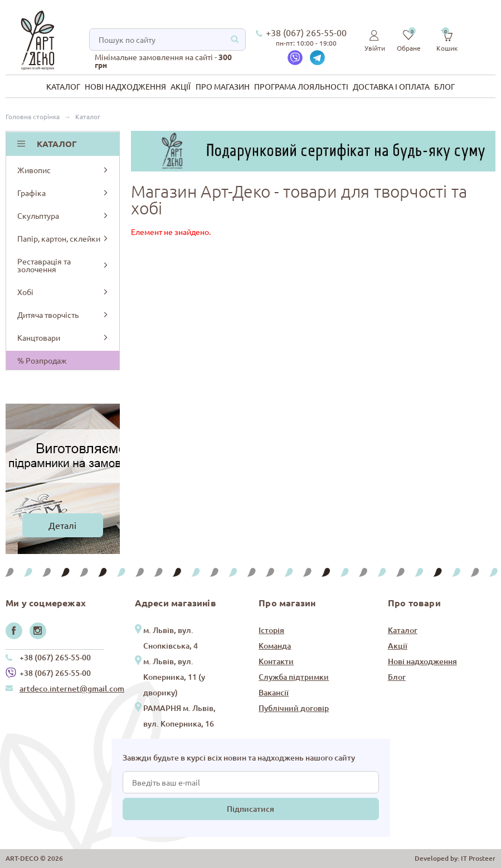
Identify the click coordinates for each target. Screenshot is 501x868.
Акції (181, 86)
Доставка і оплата (391, 86)
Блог (444, 86)
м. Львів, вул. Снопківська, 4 (171, 638)
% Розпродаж (42, 360)
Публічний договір (294, 708)
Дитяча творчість (64, 315)
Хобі (64, 292)
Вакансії (274, 692)
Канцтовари (64, 337)
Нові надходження (125, 86)
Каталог (63, 86)
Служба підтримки (294, 677)
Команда (275, 646)
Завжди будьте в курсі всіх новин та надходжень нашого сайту (239, 757)
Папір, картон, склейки (64, 238)
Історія (271, 630)
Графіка (64, 193)
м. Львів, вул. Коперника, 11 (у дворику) (174, 677)
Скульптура (64, 215)
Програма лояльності (301, 86)
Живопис (64, 170)
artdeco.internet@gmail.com (72, 688)
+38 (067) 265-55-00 (306, 32)
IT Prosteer (478, 858)
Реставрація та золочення (64, 265)
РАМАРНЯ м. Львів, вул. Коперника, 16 (179, 716)
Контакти (276, 661)
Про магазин (223, 86)
